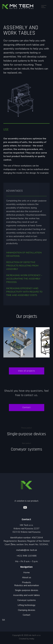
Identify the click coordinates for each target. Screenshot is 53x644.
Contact (27, 407)
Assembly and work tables (26, 595)
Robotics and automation (27, 585)
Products (26, 582)
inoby (32, 639)
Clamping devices (27, 610)
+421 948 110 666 (27, 556)
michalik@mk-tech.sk (27, 550)
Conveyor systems (26, 449)
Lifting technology (26, 605)
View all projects (27, 371)
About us (27, 577)
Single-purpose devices (26, 434)
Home (26, 573)
